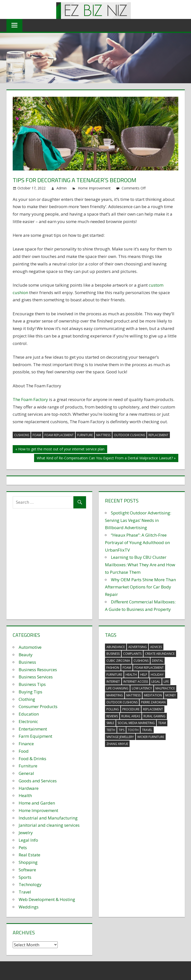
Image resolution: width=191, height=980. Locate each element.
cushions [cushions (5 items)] (141, 661)
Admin (62, 188)
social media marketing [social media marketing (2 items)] (136, 723)
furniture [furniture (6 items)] (114, 675)
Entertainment (33, 729)
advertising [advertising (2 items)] (138, 647)
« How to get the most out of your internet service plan (60, 449)
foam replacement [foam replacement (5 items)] (149, 668)
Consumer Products (38, 706)
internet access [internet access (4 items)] (136, 682)
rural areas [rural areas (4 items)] (131, 716)
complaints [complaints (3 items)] (132, 654)
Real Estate (29, 855)
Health (25, 795)
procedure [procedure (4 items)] (131, 709)
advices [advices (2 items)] (156, 647)
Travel (25, 892)
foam (37, 435)
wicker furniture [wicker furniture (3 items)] (151, 737)
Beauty (26, 655)
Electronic (28, 721)
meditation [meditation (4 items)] (153, 695)
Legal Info (28, 840)
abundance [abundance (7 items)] (116, 647)
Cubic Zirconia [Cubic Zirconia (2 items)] (118, 661)
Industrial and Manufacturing (48, 818)
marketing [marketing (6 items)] (115, 695)
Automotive (30, 647)
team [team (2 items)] (162, 723)
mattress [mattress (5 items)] (133, 695)
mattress (103, 435)
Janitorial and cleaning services (49, 825)
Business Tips (32, 684)
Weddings (29, 907)
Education (29, 714)
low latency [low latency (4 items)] (142, 688)
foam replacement (59, 435)
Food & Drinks (32, 759)
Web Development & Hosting (47, 899)
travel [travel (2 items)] (147, 730)
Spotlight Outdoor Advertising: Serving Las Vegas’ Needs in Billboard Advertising (138, 520)
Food (24, 751)
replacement (158, 435)
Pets (23, 848)
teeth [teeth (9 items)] (111, 730)
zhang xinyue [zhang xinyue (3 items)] (117, 744)
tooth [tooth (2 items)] (133, 730)
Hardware (29, 788)
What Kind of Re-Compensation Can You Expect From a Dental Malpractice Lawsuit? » (106, 458)
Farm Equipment (35, 736)
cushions (22, 435)
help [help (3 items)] (144, 675)
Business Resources (38, 670)
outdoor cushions (129, 435)
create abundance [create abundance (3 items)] (160, 654)
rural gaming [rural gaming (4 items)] (154, 716)
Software (27, 870)
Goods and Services (38, 781)
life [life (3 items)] (166, 682)
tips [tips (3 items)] (121, 730)
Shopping (28, 862)
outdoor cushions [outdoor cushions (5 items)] (122, 702)
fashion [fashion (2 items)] (113, 668)
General (26, 773)
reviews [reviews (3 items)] (112, 716)
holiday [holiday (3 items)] (157, 675)
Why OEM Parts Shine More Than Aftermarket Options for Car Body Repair (140, 587)
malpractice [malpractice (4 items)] (165, 688)
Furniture (28, 766)
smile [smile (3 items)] (110, 723)
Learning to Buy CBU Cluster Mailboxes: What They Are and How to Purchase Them (140, 565)
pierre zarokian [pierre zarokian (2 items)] (153, 702)
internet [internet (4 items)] (113, 682)
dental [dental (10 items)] (158, 661)
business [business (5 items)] (113, 654)
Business (27, 662)
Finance (26, 744)
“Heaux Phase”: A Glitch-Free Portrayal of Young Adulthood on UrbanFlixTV (137, 542)
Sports (25, 877)
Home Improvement (94, 188)
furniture (85, 435)
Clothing (27, 699)
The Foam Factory (30, 399)
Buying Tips (30, 692)
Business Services (36, 677)
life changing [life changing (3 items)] (117, 688)
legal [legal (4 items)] (156, 682)
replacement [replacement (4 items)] (153, 709)
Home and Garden (37, 803)
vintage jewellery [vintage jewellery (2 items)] (120, 737)
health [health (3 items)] (131, 675)
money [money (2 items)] (171, 695)
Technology (30, 884)
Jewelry (26, 833)
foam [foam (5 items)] (127, 668)
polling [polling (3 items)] (113, 709)
